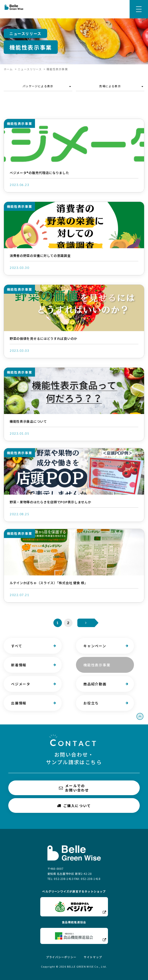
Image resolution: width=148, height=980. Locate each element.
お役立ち (91, 703)
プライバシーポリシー (61, 957)
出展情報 (19, 703)
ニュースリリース (30, 69)
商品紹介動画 (95, 684)
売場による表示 (110, 86)
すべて (17, 646)
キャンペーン (95, 646)
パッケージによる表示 (38, 86)
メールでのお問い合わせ (74, 788)
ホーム (8, 69)
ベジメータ (21, 684)
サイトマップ (93, 957)
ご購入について (74, 806)
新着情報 (19, 665)
